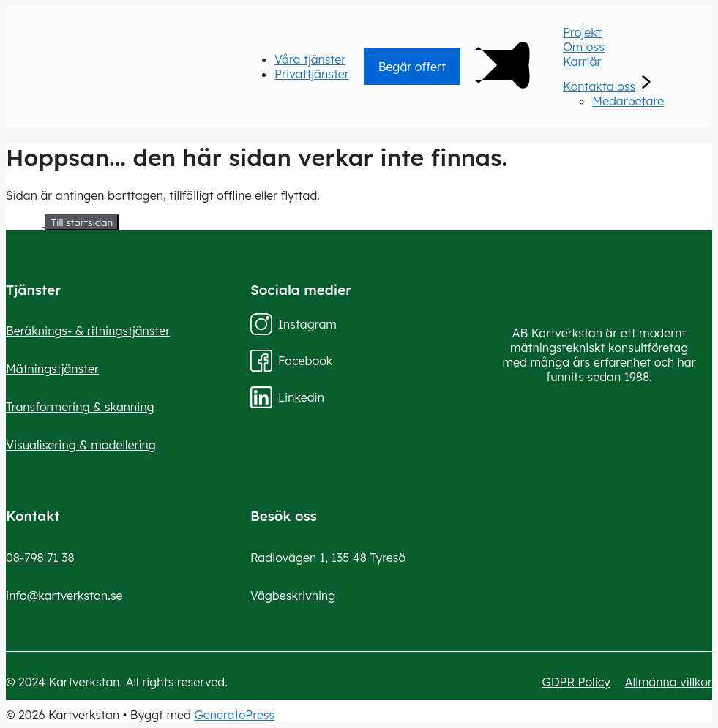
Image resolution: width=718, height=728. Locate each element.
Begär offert (412, 67)
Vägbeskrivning (293, 596)
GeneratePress (235, 715)
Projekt (582, 32)
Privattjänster (312, 74)
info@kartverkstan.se (64, 596)
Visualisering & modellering (81, 445)
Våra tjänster (310, 59)
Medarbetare (628, 101)
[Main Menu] (497, 97)
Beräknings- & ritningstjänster (88, 331)
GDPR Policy (576, 682)
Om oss (584, 47)
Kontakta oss (599, 86)
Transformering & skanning (80, 407)
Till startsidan (82, 222)
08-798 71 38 (40, 558)
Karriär (582, 61)
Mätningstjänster (52, 369)
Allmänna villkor (669, 682)
